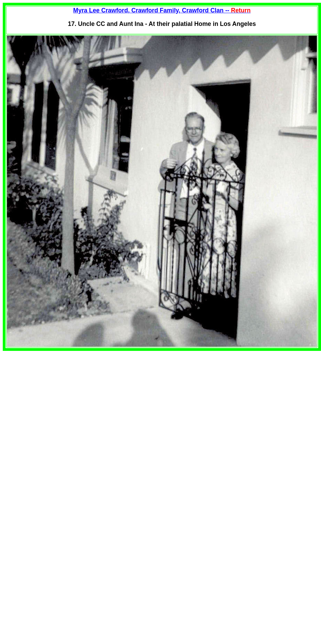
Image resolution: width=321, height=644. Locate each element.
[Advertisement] (61, 399)
